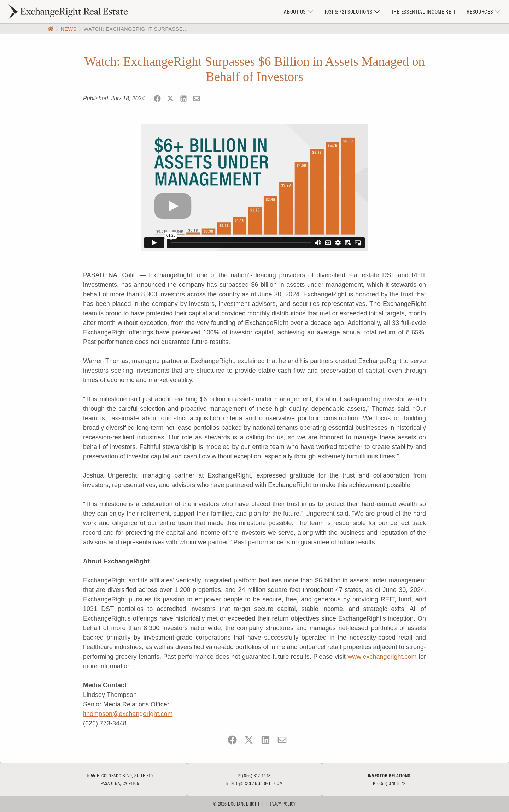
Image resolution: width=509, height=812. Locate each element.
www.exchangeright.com (382, 657)
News (68, 29)
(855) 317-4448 (256, 776)
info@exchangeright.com (256, 783)
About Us (295, 11)
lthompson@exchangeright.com (128, 714)
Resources (480, 11)
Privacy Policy (281, 804)
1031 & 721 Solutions (348, 11)
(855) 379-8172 (391, 783)
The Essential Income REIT (423, 11)
